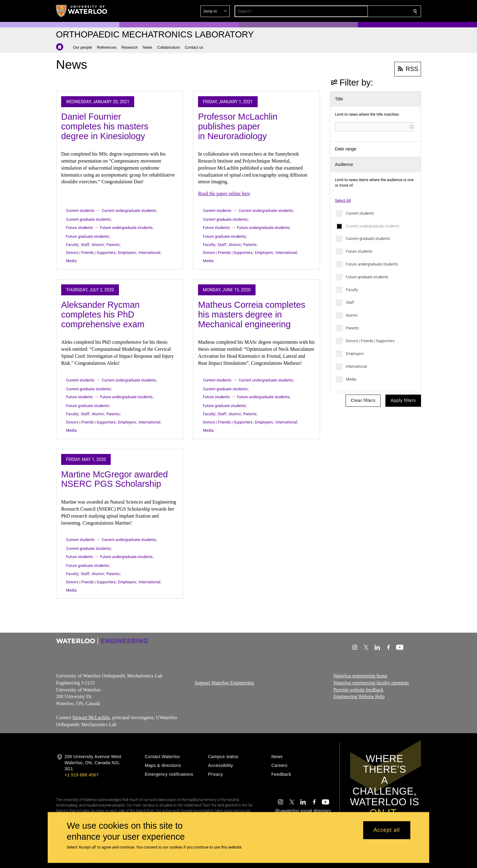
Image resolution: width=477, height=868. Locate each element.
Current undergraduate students (373, 226)
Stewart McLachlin (91, 717)
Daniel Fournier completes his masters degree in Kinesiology (105, 126)
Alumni (352, 315)
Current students (360, 213)
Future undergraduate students (372, 264)
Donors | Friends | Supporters (370, 341)
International (356, 366)
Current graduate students (368, 239)
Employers (355, 354)
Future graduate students (367, 277)
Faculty (352, 290)
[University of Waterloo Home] (82, 11)
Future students (359, 251)
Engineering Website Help (359, 697)
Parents (352, 328)
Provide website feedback (358, 690)
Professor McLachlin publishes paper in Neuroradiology (238, 126)
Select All (343, 200)
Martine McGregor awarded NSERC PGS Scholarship (115, 479)
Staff (350, 302)
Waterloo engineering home (360, 676)
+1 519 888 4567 (82, 775)
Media (351, 379)
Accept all (386, 830)
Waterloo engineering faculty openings (371, 683)
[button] (371, 11)
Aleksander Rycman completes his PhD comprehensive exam (103, 314)
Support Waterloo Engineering (224, 683)
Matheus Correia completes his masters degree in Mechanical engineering (252, 314)
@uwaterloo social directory (303, 811)
